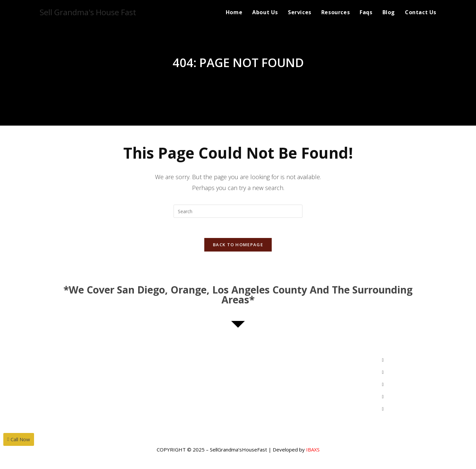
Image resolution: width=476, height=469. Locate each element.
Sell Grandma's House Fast (88, 12)
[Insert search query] (238, 211)
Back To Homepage (238, 245)
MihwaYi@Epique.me (93, 373)
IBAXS (313, 449)
